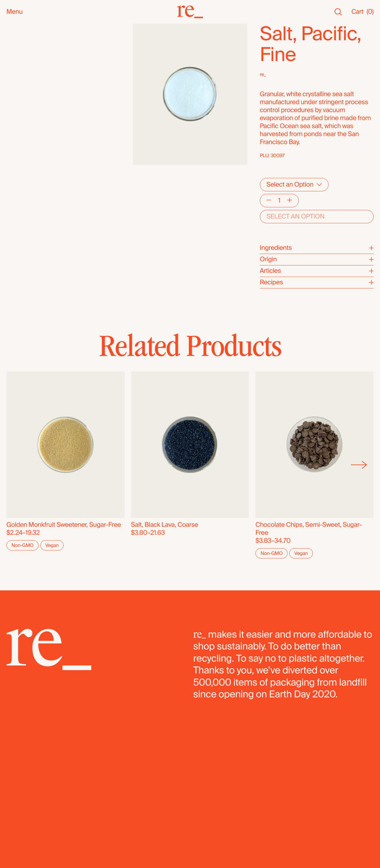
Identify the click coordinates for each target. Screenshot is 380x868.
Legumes (20, 186)
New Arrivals (24, 36)
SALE (14, 60)
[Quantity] (279, 201)
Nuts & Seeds (26, 114)
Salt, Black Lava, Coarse (165, 525)
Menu (15, 12)
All (10, 28)
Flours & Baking (28, 170)
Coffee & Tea (24, 122)
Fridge (15, 210)
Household (22, 90)
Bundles (18, 224)
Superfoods (23, 130)
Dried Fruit (21, 162)
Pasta (14, 194)
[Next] (359, 465)
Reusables (21, 98)
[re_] (190, 12)
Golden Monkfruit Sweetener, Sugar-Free (64, 525)
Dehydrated (23, 202)
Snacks (17, 74)
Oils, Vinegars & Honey (38, 106)
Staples (17, 52)
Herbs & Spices (28, 138)
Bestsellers (22, 44)
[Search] (338, 12)
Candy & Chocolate (34, 154)
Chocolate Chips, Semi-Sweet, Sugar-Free (309, 529)
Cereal (16, 178)
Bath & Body (24, 82)
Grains (16, 146)
